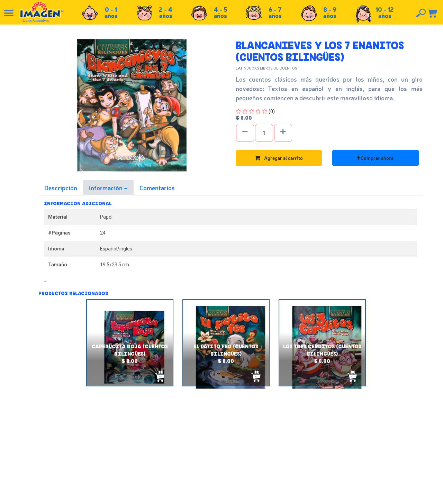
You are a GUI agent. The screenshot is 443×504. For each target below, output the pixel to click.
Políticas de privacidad (235, 456)
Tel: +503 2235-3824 (378, 450)
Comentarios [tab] (157, 187)
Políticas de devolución (236, 449)
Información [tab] (106, 187)
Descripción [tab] (61, 187)
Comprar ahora (375, 158)
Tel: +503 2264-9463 (379, 458)
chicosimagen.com (242, 495)
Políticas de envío (230, 441)
